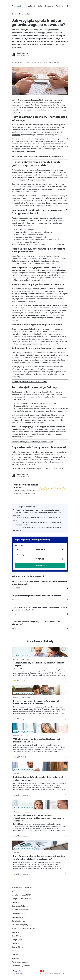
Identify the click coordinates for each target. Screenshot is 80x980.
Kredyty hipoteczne (19, 914)
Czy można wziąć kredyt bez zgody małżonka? (44, 469)
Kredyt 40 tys (17, 940)
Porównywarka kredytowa (22, 887)
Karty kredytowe (18, 921)
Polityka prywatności (20, 962)
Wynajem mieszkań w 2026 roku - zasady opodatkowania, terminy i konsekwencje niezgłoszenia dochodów (38, 818)
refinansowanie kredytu (25, 235)
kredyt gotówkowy (39, 100)
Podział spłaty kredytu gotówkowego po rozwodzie (41, 527)
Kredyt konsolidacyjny (20, 910)
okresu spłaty (58, 355)
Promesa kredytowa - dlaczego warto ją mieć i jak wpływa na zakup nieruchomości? (36, 702)
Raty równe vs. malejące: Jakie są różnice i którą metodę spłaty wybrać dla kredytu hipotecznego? (39, 858)
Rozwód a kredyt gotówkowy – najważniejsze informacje (38, 510)
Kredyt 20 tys (17, 932)
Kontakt (15, 955)
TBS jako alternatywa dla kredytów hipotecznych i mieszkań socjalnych (37, 740)
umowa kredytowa (37, 175)
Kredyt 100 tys (17, 947)
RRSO (14, 891)
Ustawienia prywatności (21, 966)
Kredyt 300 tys (18, 902)
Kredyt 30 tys (17, 936)
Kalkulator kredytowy (20, 925)
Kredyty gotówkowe (20, 906)
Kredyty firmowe (18, 917)
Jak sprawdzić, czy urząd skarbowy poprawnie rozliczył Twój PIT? (39, 664)
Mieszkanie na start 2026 (22, 895)
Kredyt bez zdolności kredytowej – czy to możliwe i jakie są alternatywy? (36, 623)
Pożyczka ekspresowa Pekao (23, 928)
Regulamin (16, 958)
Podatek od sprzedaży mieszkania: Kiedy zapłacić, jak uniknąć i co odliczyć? (38, 779)
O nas (14, 951)
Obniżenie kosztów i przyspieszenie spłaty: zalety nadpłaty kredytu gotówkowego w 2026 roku (39, 609)
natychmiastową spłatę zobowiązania (30, 239)
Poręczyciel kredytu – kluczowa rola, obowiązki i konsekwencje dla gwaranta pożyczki (39, 583)
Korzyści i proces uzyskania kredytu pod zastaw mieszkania (36, 596)
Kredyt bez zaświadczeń (21, 899)
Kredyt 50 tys (17, 943)
